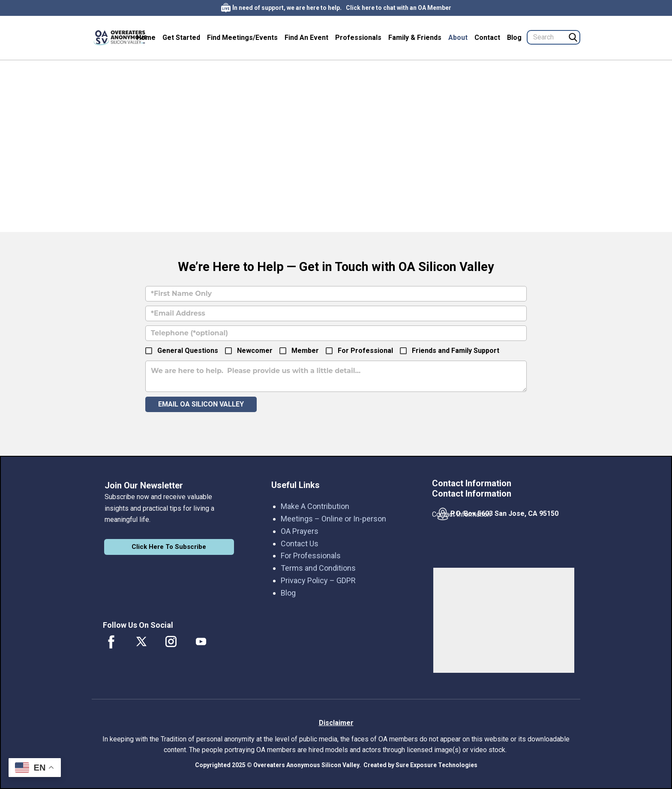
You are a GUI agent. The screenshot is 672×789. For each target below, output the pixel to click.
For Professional (365, 351)
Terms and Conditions (318, 568)
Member (305, 351)
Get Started (181, 38)
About (458, 38)
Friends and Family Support (456, 351)
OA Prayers (300, 531)
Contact (487, 38)
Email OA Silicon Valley (201, 404)
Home (146, 38)
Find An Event (306, 38)
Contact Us (300, 544)
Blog (514, 38)
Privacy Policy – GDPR (318, 580)
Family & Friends (415, 38)
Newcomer (255, 351)
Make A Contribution (315, 506)
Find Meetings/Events (242, 38)
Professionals (358, 38)
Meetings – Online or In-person (333, 519)
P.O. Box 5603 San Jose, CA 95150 (504, 513)
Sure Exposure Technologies (436, 765)
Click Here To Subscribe (169, 547)
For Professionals (311, 556)
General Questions (188, 351)
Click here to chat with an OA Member (399, 8)
